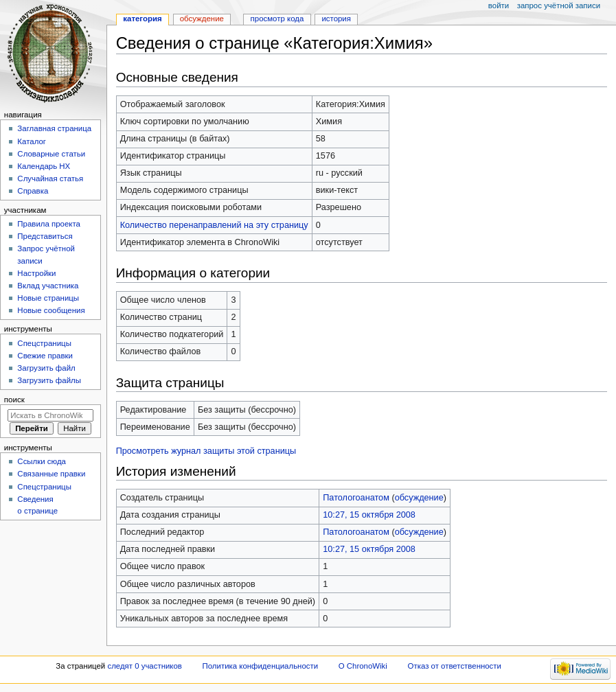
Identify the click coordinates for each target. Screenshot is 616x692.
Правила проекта (49, 224)
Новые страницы (48, 298)
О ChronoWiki (363, 666)
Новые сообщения (51, 310)
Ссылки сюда (42, 461)
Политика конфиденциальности (261, 666)
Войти (499, 5)
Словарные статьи (51, 154)
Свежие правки (45, 356)
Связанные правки (51, 474)
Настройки (36, 273)
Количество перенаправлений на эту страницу (214, 225)
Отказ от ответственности (455, 666)
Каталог (32, 141)
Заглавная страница (54, 128)
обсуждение (419, 498)
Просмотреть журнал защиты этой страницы (206, 451)
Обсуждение (202, 19)
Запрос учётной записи (559, 5)
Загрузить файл (46, 368)
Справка (33, 191)
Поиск (14, 400)
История (336, 19)
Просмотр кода (277, 19)
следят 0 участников (144, 666)
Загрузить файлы (49, 380)
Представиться (45, 236)
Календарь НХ (44, 166)
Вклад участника (48, 286)
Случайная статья (50, 178)
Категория (142, 19)
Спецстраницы (44, 343)
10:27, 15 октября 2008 (369, 515)
